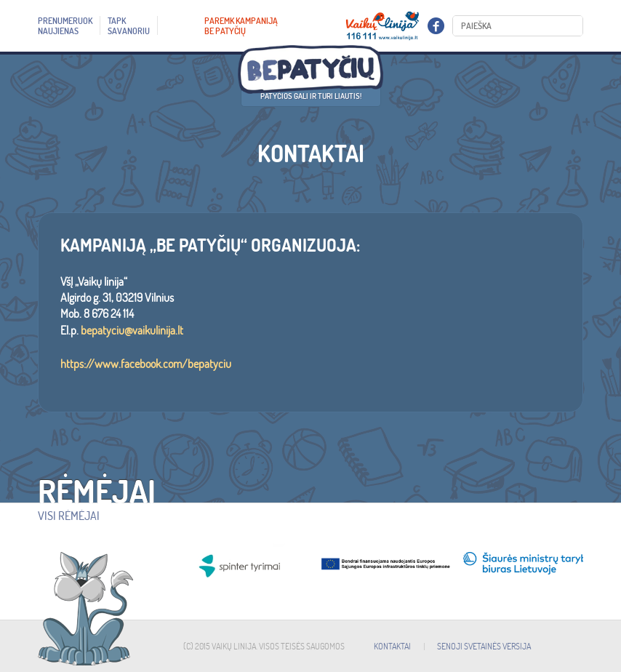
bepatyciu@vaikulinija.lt (132, 330)
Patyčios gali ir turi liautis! (311, 96)
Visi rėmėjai (69, 516)
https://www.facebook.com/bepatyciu (146, 364)
